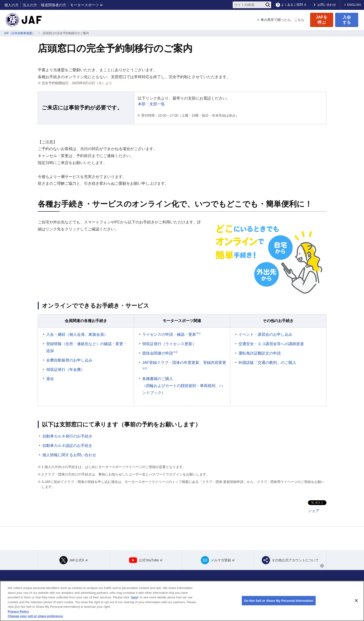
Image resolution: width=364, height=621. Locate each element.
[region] (182, 601)
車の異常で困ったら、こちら (282, 20)
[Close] (356, 601)
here (135, 597)
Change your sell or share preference (35, 616)
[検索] (268, 5)
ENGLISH (354, 5)
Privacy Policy (18, 611)
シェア (314, 511)
